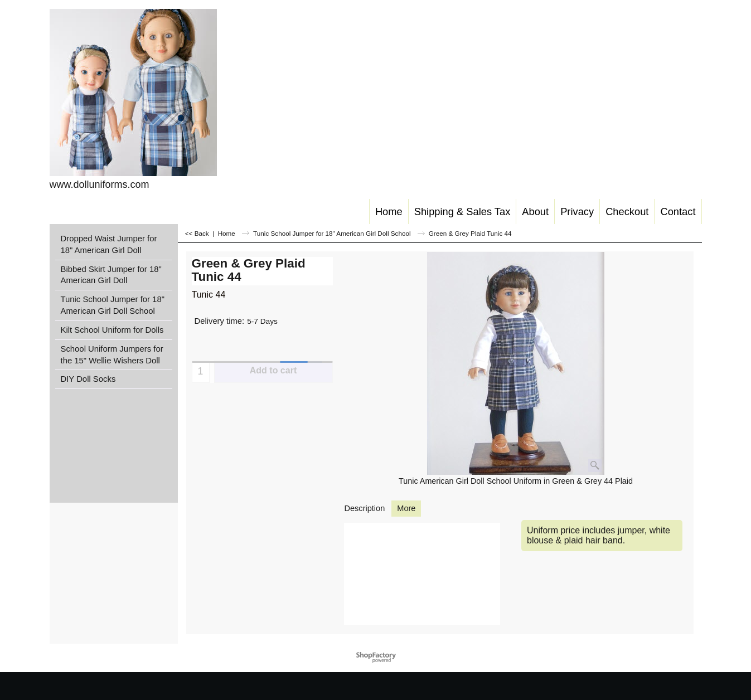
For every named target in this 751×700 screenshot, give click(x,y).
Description (365, 508)
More (406, 508)
